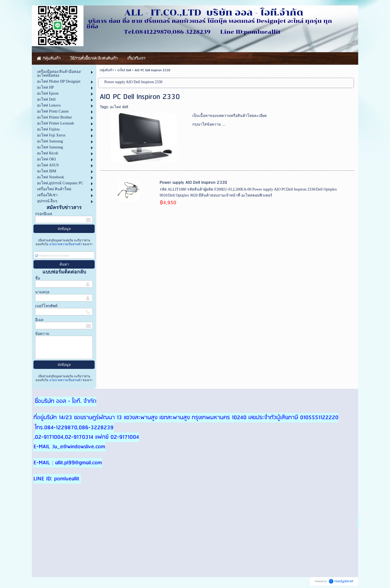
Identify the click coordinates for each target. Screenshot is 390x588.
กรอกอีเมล (44, 214)
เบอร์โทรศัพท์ (46, 306)
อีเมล (39, 320)
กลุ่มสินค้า (107, 70)
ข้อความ (42, 334)
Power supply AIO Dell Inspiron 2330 (193, 183)
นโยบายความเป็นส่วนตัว (66, 244)
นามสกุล (42, 292)
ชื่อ (38, 278)
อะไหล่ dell (119, 107)
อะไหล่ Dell (124, 70)
